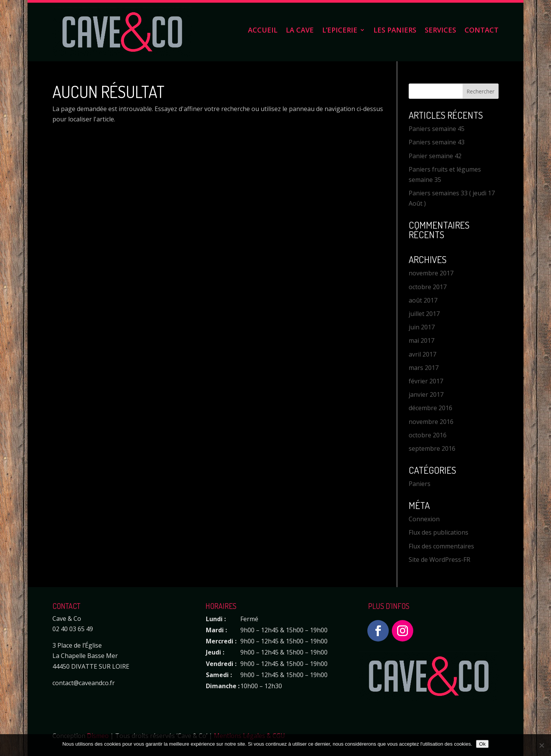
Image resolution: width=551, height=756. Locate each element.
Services (440, 31)
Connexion (424, 519)
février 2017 (426, 381)
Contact (482, 31)
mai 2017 (421, 340)
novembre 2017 (431, 273)
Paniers (420, 484)
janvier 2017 (426, 394)
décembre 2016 (430, 408)
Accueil (263, 31)
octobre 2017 (428, 287)
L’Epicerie (340, 31)
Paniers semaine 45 (437, 129)
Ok (482, 744)
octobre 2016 (428, 435)
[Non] (541, 745)
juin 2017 (422, 327)
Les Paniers (395, 31)
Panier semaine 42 (435, 156)
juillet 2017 (424, 314)
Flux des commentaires (441, 546)
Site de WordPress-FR (439, 560)
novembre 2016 (431, 422)
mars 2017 (424, 368)
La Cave (300, 31)
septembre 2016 (432, 448)
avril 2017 (422, 354)
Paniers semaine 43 (437, 142)
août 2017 (423, 300)
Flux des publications (439, 532)
